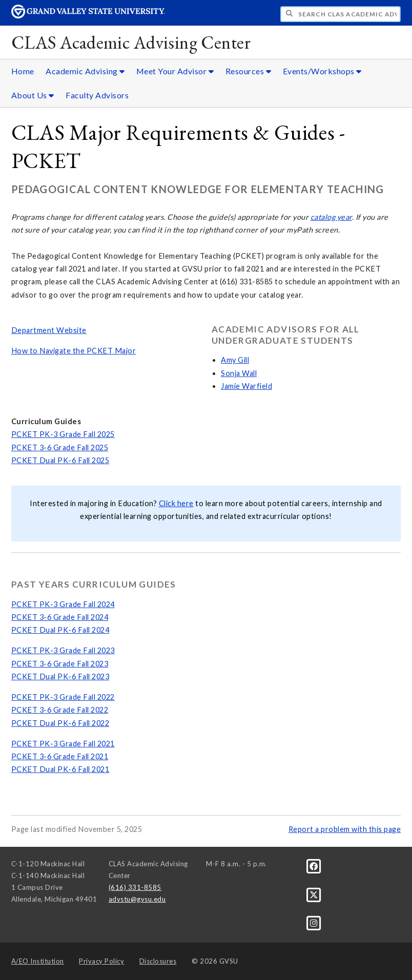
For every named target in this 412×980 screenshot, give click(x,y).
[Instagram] (314, 923)
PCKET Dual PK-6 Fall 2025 (60, 460)
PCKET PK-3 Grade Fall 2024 (63, 604)
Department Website (49, 330)
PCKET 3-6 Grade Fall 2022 (60, 710)
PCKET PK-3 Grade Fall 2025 (63, 434)
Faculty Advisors (97, 95)
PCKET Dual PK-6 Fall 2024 (60, 630)
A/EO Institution (38, 961)
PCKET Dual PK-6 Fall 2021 (60, 769)
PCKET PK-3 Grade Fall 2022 (63, 697)
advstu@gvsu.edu (137, 899)
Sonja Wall (239, 373)
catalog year (331, 217)
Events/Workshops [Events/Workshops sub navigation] (322, 71)
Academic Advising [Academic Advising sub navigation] (85, 71)
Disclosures (158, 961)
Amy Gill (235, 360)
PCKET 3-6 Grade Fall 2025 (60, 447)
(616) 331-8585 (135, 887)
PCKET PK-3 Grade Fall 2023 (63, 650)
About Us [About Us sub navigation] (33, 95)
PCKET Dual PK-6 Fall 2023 (60, 676)
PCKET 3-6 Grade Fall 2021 (60, 756)
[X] (314, 894)
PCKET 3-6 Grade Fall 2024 (60, 617)
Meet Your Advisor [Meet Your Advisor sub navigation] (175, 71)
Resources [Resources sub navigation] (249, 71)
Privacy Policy (101, 961)
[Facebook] (314, 866)
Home (23, 71)
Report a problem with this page (345, 829)
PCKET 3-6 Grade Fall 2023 (60, 664)
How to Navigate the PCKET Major (74, 351)
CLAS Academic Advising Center (131, 42)
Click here (176, 503)
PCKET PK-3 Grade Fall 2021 (63, 744)
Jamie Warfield (246, 386)
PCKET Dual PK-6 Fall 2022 (60, 723)
